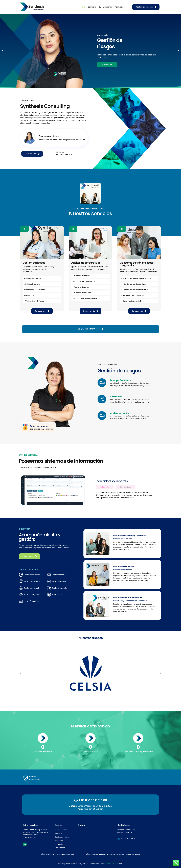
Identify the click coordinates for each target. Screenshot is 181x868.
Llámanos (60, 152)
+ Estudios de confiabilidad (34, 290)
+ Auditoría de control (81, 276)
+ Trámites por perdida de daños (134, 284)
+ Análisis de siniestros (32, 278)
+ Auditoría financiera (81, 287)
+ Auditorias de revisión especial (85, 298)
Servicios (92, 7)
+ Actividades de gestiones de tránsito (136, 278)
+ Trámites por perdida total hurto (134, 290)
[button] (3, 51)
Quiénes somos (105, 7)
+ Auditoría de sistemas (82, 293)
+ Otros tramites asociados (132, 301)
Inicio (83, 7)
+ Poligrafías (29, 295)
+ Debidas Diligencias (32, 284)
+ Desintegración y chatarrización (134, 295)
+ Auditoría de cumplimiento (84, 281)
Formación (120, 7)
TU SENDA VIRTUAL (111, 864)
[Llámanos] (53, 153)
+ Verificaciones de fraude (34, 301)
